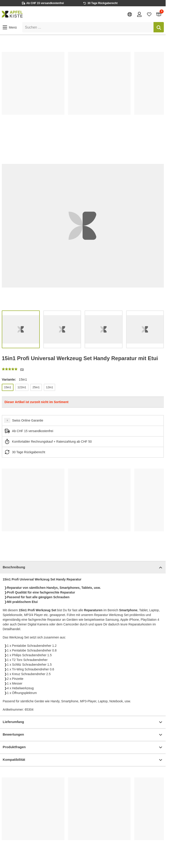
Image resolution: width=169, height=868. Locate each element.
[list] (83, 95)
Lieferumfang (83, 722)
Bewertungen (83, 735)
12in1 (50, 387)
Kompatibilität (83, 760)
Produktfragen (83, 747)
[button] (9, 27)
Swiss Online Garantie (28, 420)
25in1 (36, 387)
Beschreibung (83, 568)
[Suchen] (159, 27)
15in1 (8, 387)
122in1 (22, 387)
